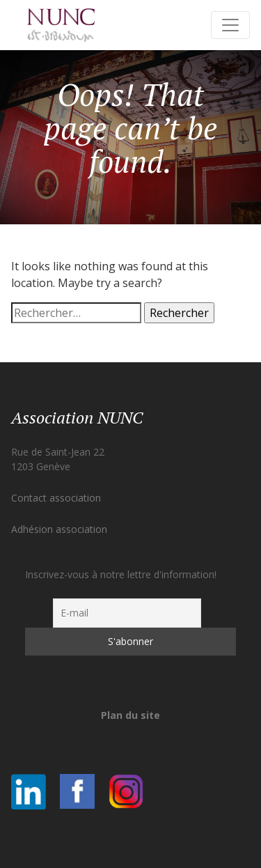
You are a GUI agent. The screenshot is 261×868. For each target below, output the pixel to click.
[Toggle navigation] (230, 25)
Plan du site (130, 715)
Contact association (56, 498)
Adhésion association (59, 529)
